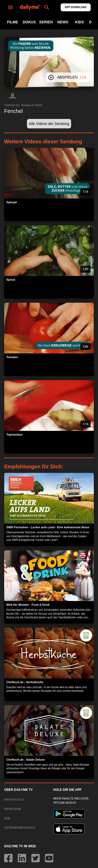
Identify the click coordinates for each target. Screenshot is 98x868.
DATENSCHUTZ (14, 799)
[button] (13, 96)
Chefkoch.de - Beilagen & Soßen (23, 105)
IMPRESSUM (13, 809)
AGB (7, 818)
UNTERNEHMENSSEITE (20, 828)
